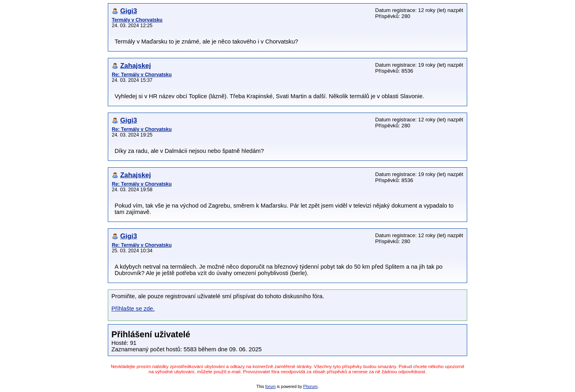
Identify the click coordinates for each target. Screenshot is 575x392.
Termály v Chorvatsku (137, 20)
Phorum (310, 387)
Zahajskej (136, 66)
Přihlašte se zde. (133, 309)
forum (270, 387)
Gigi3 (129, 11)
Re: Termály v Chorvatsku (142, 75)
